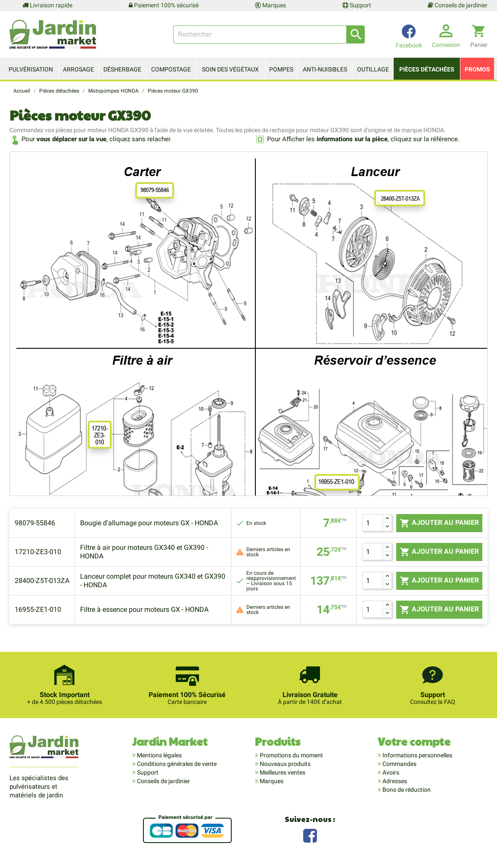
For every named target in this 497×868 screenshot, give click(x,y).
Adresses (394, 781)
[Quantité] (373, 523)
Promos (477, 69)
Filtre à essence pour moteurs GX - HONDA (144, 609)
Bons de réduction (406, 790)
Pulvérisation (31, 69)
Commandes (399, 764)
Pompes (281, 69)
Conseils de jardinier (458, 5)
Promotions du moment (291, 755)
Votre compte (414, 741)
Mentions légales (159, 755)
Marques (270, 5)
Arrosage (78, 69)
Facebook (310, 835)
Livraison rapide (47, 5)
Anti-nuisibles (325, 69)
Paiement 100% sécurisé (164, 5)
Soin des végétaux (230, 69)
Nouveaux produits (284, 764)
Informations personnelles (417, 755)
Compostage (171, 69)
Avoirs (390, 772)
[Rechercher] (269, 34)
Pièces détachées (427, 69)
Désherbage (122, 69)
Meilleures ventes (282, 772)
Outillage (373, 69)
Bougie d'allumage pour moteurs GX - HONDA (149, 523)
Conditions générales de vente (176, 764)
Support (357, 5)
